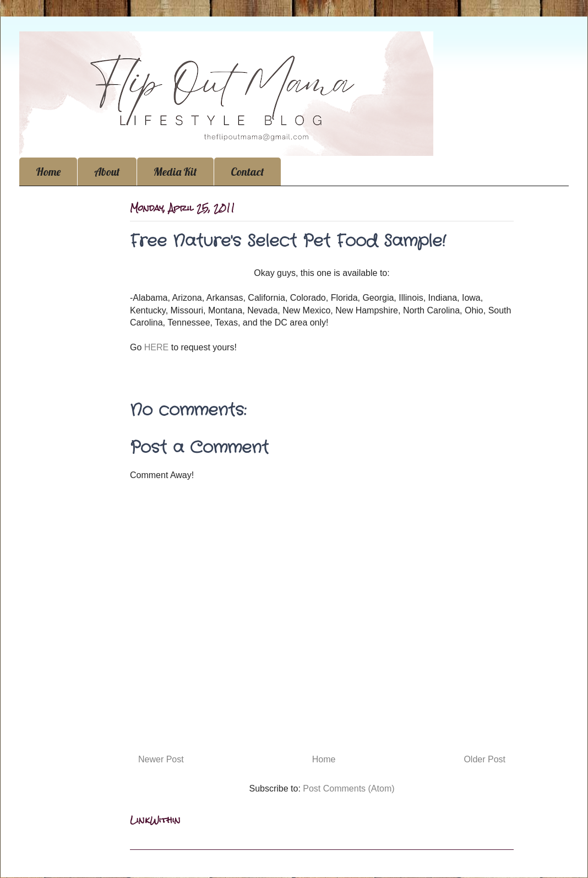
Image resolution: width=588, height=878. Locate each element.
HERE (158, 347)
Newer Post (161, 759)
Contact (247, 172)
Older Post (484, 759)
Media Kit (175, 172)
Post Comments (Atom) (349, 788)
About (107, 172)
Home (48, 172)
